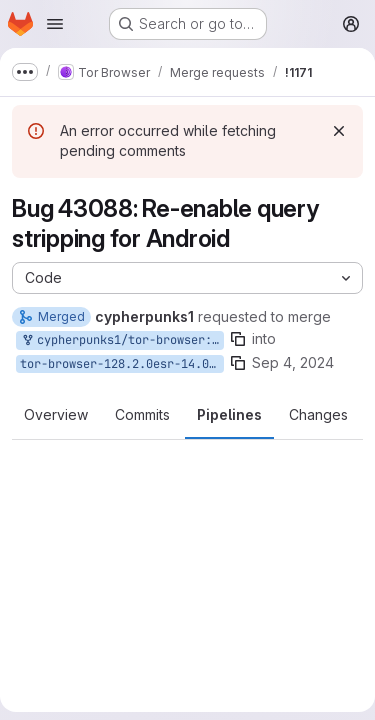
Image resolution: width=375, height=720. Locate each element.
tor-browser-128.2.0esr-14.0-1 (121, 364)
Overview (56, 414)
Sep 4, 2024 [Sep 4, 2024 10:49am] (293, 362)
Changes (318, 414)
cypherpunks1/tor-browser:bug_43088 (122, 340)
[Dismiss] (339, 131)
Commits (142, 414)
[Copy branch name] (238, 339)
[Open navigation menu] (55, 24)
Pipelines (229, 414)
